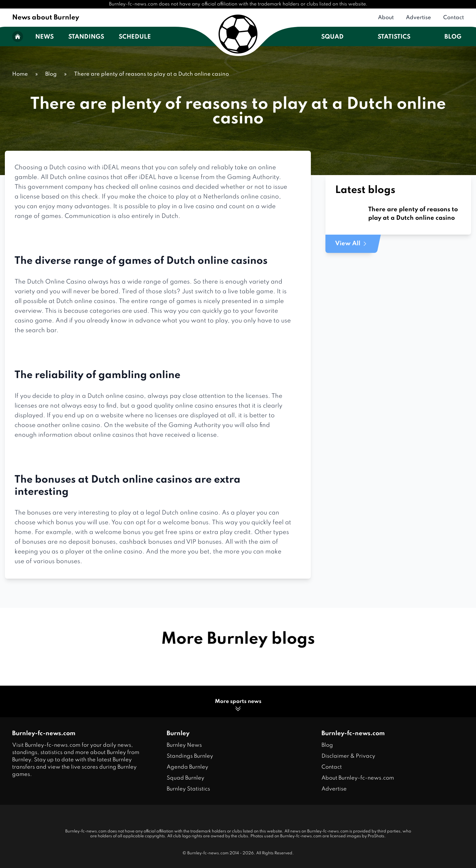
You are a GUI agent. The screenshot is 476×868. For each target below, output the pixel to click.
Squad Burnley (185, 778)
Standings (86, 37)
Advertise (418, 18)
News (44, 37)
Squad (332, 37)
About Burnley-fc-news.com (358, 778)
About (386, 18)
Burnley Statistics (188, 789)
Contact (454, 18)
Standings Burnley (190, 756)
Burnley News (184, 745)
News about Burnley (46, 18)
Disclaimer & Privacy (348, 756)
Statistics (394, 37)
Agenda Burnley (187, 767)
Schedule (135, 37)
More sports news (238, 706)
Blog (453, 37)
